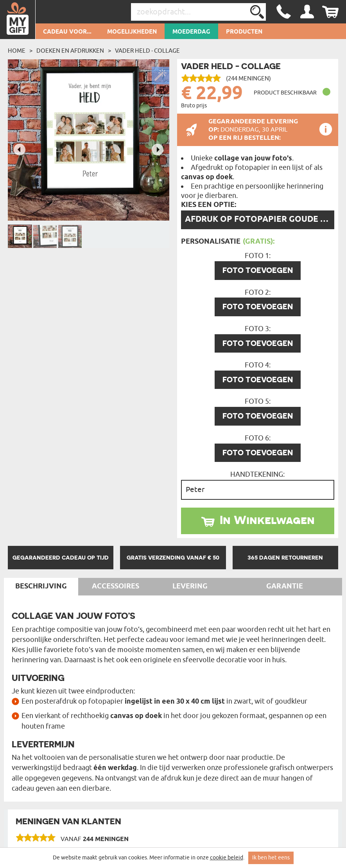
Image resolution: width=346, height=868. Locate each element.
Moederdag (191, 32)
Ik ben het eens (271, 858)
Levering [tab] (190, 586)
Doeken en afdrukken (70, 51)
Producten (244, 32)
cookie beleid (227, 858)
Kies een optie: (209, 205)
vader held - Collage (147, 51)
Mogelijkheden (132, 32)
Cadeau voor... (67, 32)
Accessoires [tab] (116, 586)
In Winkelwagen (267, 520)
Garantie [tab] (285, 586)
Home (17, 51)
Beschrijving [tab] (41, 586)
